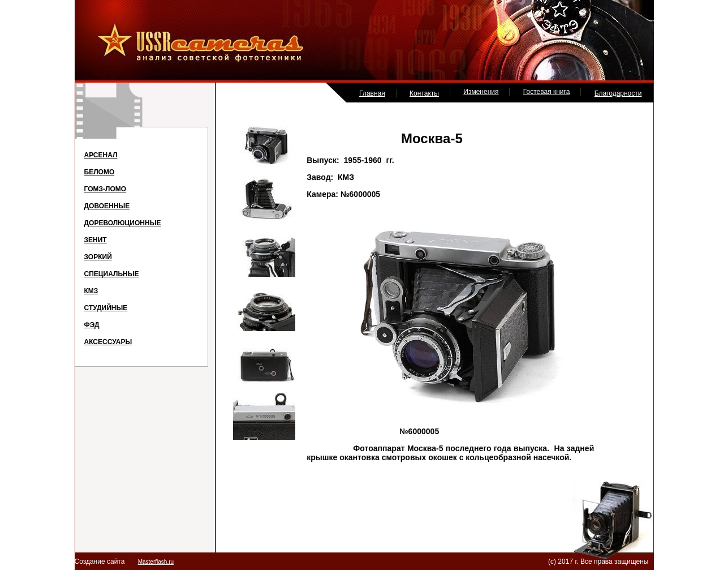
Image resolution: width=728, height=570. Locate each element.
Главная (372, 93)
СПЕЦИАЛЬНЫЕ (112, 274)
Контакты (424, 93)
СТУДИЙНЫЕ (106, 308)
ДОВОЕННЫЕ (107, 206)
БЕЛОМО (100, 172)
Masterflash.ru (156, 562)
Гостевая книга (547, 92)
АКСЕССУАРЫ (108, 342)
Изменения (481, 92)
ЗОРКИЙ (98, 257)
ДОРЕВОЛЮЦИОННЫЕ (123, 223)
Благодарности (618, 93)
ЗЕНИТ (96, 240)
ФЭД (92, 325)
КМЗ (91, 291)
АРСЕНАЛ (101, 155)
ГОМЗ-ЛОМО (105, 189)
